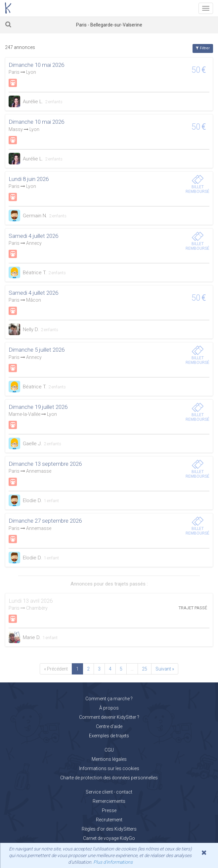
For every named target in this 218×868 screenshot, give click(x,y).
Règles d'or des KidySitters (109, 829)
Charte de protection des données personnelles (109, 778)
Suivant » (165, 669)
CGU (109, 750)
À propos (109, 708)
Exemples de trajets (109, 736)
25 (145, 669)
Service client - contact (109, 792)
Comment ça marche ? (109, 699)
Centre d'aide (109, 726)
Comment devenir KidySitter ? (109, 717)
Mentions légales (109, 759)
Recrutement (109, 820)
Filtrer (203, 48)
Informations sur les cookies (109, 768)
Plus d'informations (113, 862)
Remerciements (109, 801)
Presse (109, 810)
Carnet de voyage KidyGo (109, 838)
